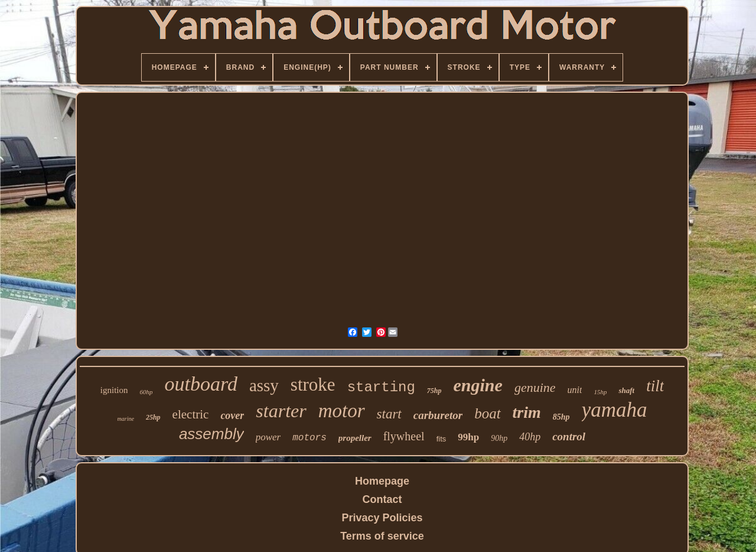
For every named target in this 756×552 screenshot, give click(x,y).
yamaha (615, 410)
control (569, 436)
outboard (201, 384)
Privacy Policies (382, 518)
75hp (434, 391)
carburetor (438, 415)
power (268, 437)
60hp (146, 392)
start (389, 414)
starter (281, 411)
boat (487, 413)
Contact (382, 499)
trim (527, 412)
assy (264, 385)
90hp (499, 438)
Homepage (382, 481)
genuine (535, 387)
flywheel (404, 436)
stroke (313, 384)
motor (342, 411)
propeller (355, 438)
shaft (626, 390)
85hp (561, 417)
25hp (153, 417)
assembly (211, 434)
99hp (468, 437)
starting (381, 387)
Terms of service (382, 536)
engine (478, 385)
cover (232, 415)
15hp (600, 392)
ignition (114, 390)
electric (191, 414)
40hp (530, 437)
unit (575, 390)
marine (126, 419)
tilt (655, 386)
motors (309, 438)
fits (441, 439)
